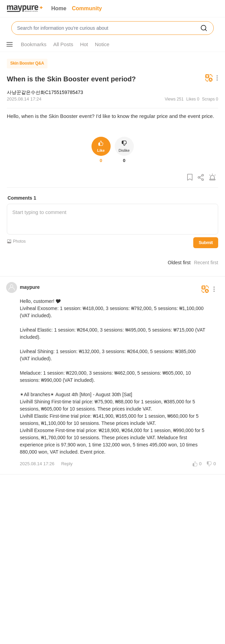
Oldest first (179, 263)
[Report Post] (212, 178)
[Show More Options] (10, 44)
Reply (67, 464)
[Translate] (209, 78)
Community (87, 8)
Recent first (206, 263)
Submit (206, 243)
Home (59, 8)
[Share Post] (201, 178)
